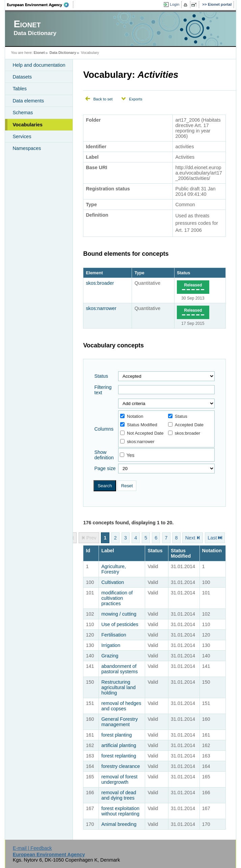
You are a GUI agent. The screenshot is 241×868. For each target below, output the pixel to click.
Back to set (103, 99)
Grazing (110, 656)
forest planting (116, 735)
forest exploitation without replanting (120, 811)
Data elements (28, 101)
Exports (136, 99)
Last (212, 538)
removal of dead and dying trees (119, 795)
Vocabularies (28, 125)
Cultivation (113, 582)
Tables (20, 89)
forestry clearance (121, 766)
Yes (130, 455)
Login (175, 4)
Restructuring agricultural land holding (118, 687)
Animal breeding (119, 824)
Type (139, 273)
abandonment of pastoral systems (119, 669)
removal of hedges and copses (121, 706)
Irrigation (111, 645)
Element (94, 273)
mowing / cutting (119, 614)
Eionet (39, 53)
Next (190, 538)
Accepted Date (186, 425)
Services (22, 136)
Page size (105, 468)
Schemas (23, 113)
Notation (132, 416)
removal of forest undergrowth (119, 779)
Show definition (104, 455)
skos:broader (100, 283)
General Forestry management (119, 722)
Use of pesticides (120, 624)
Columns (104, 429)
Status (184, 273)
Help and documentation (39, 65)
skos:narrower (101, 308)
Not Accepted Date (142, 433)
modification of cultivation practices (117, 598)
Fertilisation (114, 635)
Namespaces (27, 148)
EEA (40, 5)
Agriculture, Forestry (114, 569)
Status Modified (139, 425)
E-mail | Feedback (32, 848)
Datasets (22, 77)
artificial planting (119, 745)
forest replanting (119, 756)
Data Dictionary (63, 53)
